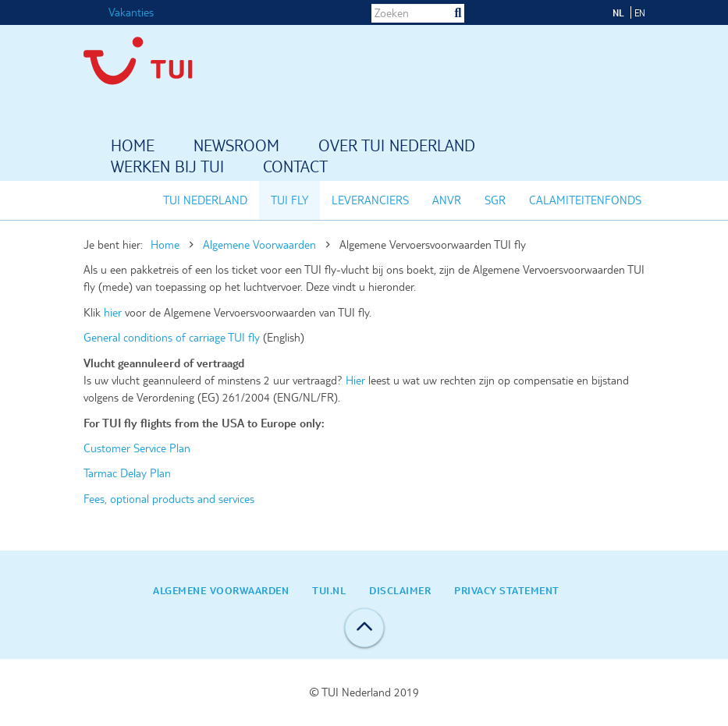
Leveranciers (370, 200)
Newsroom (236, 147)
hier (114, 313)
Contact (295, 168)
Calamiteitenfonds (585, 200)
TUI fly (289, 200)
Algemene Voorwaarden (259, 245)
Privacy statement (507, 590)
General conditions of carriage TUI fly (173, 338)
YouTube (576, 12)
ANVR (447, 200)
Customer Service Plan (137, 448)
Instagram (517, 12)
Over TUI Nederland (397, 147)
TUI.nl (329, 590)
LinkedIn (537, 12)
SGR (495, 200)
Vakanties (131, 12)
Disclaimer (400, 590)
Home (133, 147)
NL (618, 12)
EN (640, 13)
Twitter (556, 12)
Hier (355, 381)
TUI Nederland (205, 200)
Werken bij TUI (167, 168)
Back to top (364, 628)
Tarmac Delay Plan (127, 473)
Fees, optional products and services (169, 499)
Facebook (498, 12)
